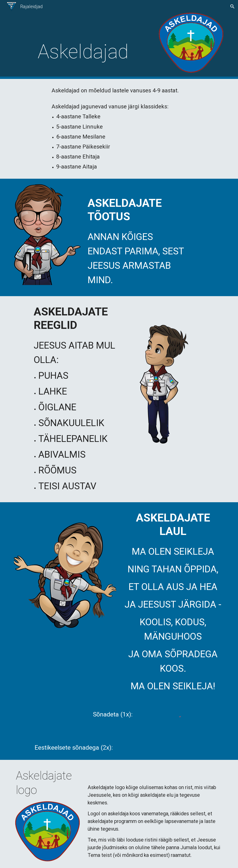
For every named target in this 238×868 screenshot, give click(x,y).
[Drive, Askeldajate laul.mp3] (173, 747)
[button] (232, 6)
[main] (83, 52)
